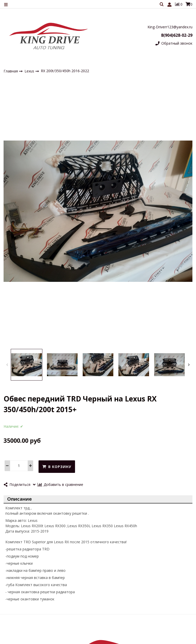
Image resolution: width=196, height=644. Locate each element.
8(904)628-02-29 (177, 35)
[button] (7, 365)
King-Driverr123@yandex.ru (170, 27)
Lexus (30, 71)
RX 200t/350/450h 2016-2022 (65, 71)
